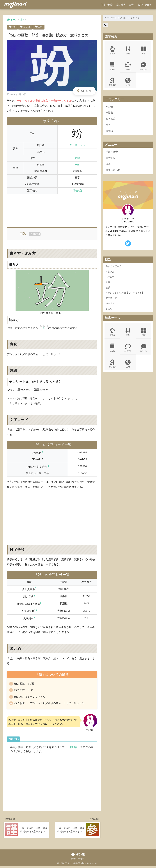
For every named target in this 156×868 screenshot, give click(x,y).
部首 (144, 50)
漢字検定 (112, 82)
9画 (14, 27)
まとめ (109, 310)
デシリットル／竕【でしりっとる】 (126, 294)
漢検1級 (27, 27)
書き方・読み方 (114, 268)
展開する (35, 234)
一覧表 (109, 113)
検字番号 (110, 304)
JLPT (128, 82)
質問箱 (109, 132)
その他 (109, 107)
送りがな (144, 66)
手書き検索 (107, 5)
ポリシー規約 (78, 861)
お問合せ (75, 749)
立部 (41, 27)
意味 (108, 283)
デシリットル (77, 145)
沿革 (132, 5)
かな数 (112, 66)
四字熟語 (111, 119)
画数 (128, 50)
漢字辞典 (121, 5)
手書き (112, 50)
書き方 (111, 273)
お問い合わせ (145, 5)
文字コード (111, 299)
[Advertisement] (52, 209)
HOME (78, 856)
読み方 (111, 278)
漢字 (108, 126)
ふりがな (128, 66)
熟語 (108, 289)
